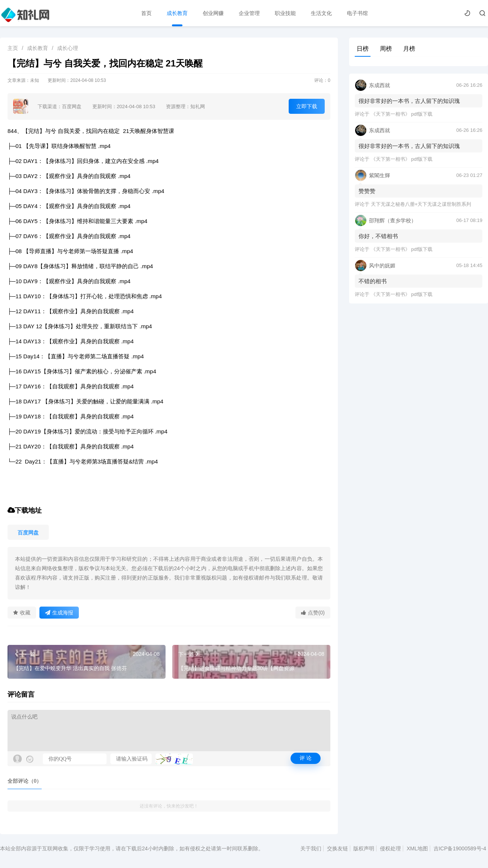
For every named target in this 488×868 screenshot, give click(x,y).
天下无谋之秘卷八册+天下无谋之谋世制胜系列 (421, 204)
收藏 (22, 613)
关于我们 (311, 848)
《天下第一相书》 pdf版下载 (402, 114)
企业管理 (249, 13)
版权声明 (364, 848)
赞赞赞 (367, 191)
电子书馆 (357, 13)
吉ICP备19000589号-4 (460, 848)
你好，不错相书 (378, 236)
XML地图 (417, 848)
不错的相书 (373, 281)
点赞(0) (313, 613)
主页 (13, 48)
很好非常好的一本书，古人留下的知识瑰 (409, 101)
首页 (146, 13)
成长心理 (68, 48)
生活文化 (321, 13)
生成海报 (59, 613)
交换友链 (337, 848)
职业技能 (285, 13)
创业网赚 (213, 13)
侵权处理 (390, 848)
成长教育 (177, 13)
